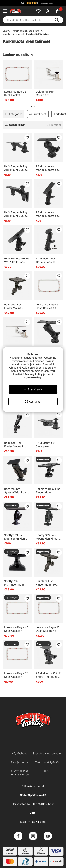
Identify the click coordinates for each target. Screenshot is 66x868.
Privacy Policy (34, 374)
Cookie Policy (32, 378)
